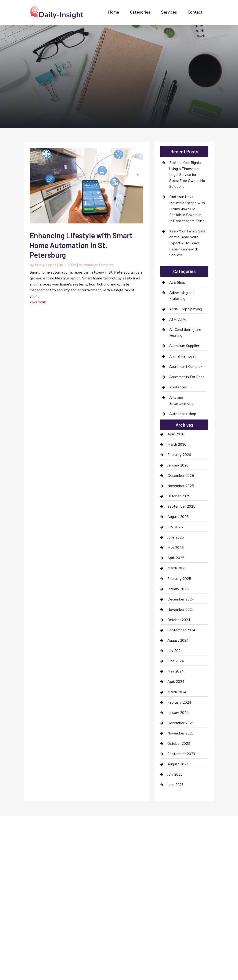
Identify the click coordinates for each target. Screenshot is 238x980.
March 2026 (177, 445)
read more (38, 302)
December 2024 (181, 599)
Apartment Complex (186, 367)
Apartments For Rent (187, 377)
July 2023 (175, 774)
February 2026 (179, 455)
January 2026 (178, 465)
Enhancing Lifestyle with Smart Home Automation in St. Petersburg (81, 245)
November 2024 (181, 610)
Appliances (178, 387)
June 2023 (176, 785)
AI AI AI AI (178, 319)
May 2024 (175, 671)
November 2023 (181, 733)
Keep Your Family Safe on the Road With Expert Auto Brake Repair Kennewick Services (187, 243)
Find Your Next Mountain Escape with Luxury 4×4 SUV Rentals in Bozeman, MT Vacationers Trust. (187, 209)
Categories (140, 12)
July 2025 (175, 527)
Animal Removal (182, 356)
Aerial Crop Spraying (186, 309)
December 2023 (181, 723)
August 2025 (178, 517)
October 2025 (179, 496)
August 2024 (178, 640)
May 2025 (175, 548)
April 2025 (176, 558)
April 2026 (176, 434)
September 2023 (181, 754)
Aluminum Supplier (184, 346)
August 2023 (178, 764)
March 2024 (177, 692)
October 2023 (179, 744)
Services (169, 12)
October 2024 (179, 620)
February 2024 (179, 702)
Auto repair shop (183, 414)
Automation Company (96, 265)
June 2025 (176, 537)
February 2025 (179, 579)
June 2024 (176, 661)
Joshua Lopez (45, 265)
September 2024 (181, 630)
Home (114, 12)
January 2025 (178, 589)
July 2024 (175, 651)
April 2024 (176, 682)
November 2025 (181, 486)
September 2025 (181, 506)
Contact (195, 12)
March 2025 (177, 568)
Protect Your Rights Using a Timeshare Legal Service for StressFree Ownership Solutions (187, 175)
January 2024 (178, 713)
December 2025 (181, 476)
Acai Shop (177, 282)
